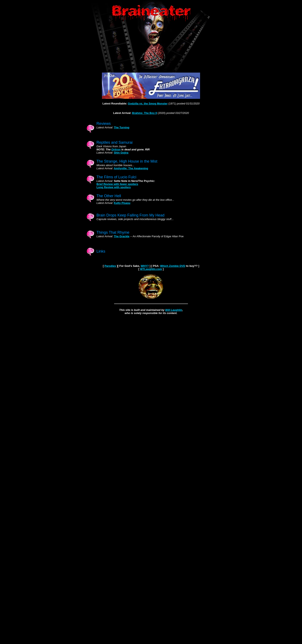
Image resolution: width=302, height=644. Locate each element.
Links (101, 251)
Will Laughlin (174, 310)
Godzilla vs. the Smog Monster (148, 104)
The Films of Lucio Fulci (116, 177)
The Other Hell (109, 196)
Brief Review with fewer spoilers (117, 184)
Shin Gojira (121, 153)
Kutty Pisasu (122, 203)
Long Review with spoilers (114, 187)
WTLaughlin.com (151, 269)
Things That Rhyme (113, 232)
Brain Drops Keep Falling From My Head (130, 215)
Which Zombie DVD (173, 266)
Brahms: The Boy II (144, 113)
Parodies (110, 266)
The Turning (122, 127)
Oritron (116, 149)
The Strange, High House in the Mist (127, 161)
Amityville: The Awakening (131, 168)
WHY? (145, 266)
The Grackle (122, 236)
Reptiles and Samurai (115, 142)
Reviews (104, 124)
